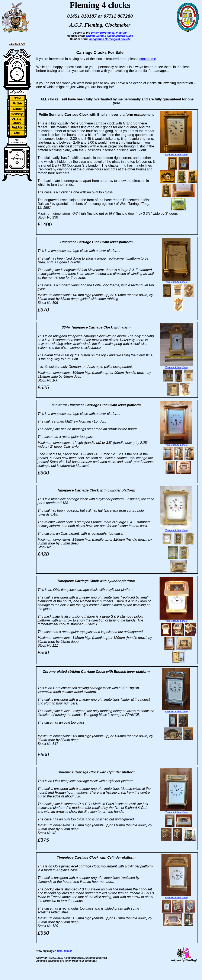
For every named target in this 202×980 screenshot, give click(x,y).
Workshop (17, 114)
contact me (148, 59)
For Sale (17, 103)
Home (17, 98)
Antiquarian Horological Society (110, 39)
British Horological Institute (109, 33)
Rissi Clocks (65, 963)
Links (17, 133)
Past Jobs (17, 127)
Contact (17, 109)
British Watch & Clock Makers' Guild (110, 36)
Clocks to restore (17, 121)
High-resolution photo (176, 154)
